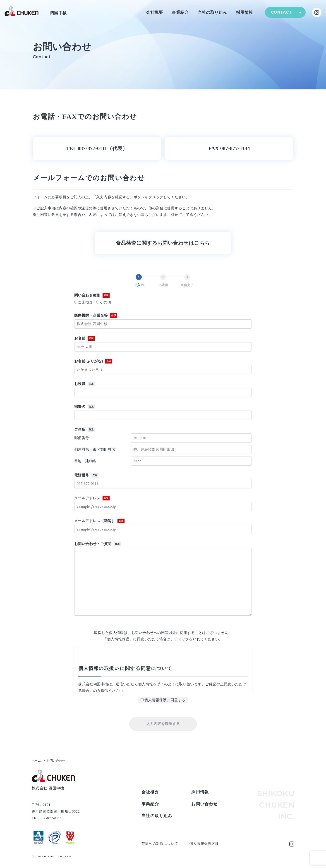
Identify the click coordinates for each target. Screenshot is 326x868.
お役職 (84, 384)
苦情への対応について (160, 844)
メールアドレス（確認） (99, 521)
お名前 (84, 338)
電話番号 (86, 475)
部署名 (84, 407)
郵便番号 (82, 438)
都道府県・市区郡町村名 (95, 449)
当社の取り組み (212, 12)
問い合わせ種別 (92, 295)
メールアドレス (92, 498)
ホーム (36, 761)
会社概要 (154, 12)
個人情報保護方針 (204, 844)
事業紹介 (180, 12)
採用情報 (244, 12)
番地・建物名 (85, 461)
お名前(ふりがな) (93, 361)
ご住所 (84, 430)
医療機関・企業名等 (96, 316)
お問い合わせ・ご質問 (98, 544)
